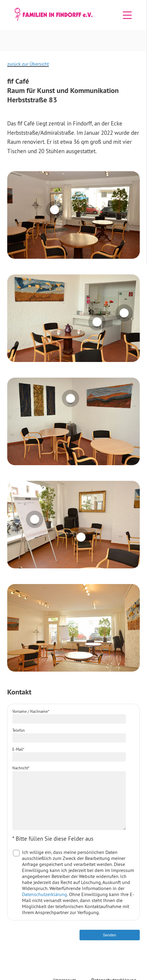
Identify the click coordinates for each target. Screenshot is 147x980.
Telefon (19, 730)
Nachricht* (21, 768)
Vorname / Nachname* (31, 711)
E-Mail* (18, 749)
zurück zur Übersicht (28, 64)
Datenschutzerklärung (45, 905)
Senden (110, 946)
